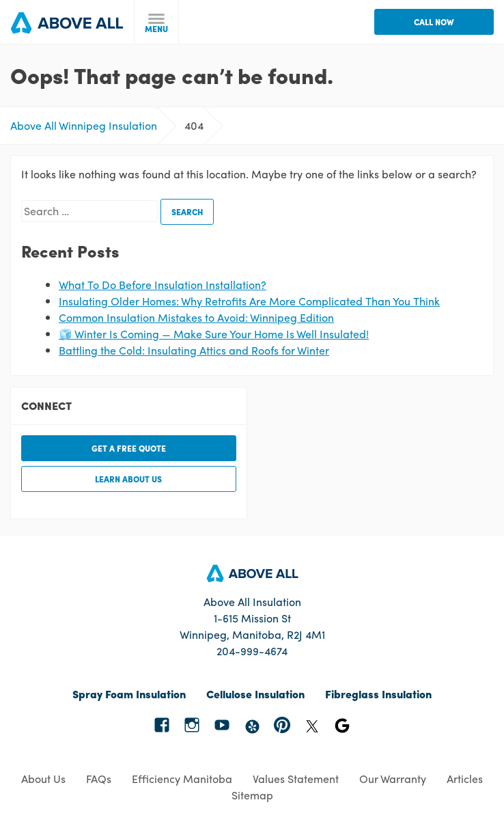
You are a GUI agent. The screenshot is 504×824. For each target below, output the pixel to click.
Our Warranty (393, 779)
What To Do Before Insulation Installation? (163, 285)
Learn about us (128, 479)
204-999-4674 (252, 651)
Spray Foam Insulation (129, 694)
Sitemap (252, 795)
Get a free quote (129, 448)
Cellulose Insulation (255, 694)
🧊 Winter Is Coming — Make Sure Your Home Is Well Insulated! (214, 334)
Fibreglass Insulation (378, 694)
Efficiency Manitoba (182, 779)
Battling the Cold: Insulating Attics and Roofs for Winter (194, 350)
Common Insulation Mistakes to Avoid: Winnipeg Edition (196, 317)
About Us (43, 779)
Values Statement (296, 779)
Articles (465, 779)
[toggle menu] (157, 22)
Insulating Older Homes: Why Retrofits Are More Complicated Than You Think (249, 301)
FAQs (99, 779)
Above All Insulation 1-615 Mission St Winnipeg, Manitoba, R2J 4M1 (252, 618)
